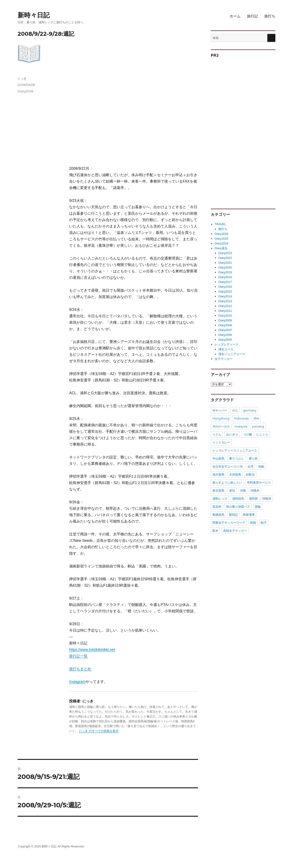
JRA (256, 418)
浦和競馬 (238, 498)
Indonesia (241, 418)
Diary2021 (225, 263)
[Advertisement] (134, 121)
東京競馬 (218, 490)
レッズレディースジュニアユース (235, 450)
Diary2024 (221, 243)
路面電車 (249, 515)
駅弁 (215, 531)
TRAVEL (220, 224)
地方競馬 (218, 474)
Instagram (77, 682)
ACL (235, 410)
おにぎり (232, 434)
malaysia (241, 426)
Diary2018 (225, 277)
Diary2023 (225, 253)
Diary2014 (225, 296)
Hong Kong (221, 418)
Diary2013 (225, 301)
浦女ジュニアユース (232, 354)
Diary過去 (221, 248)
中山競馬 (218, 458)
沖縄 (243, 490)
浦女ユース (226, 349)
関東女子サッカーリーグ (229, 523)
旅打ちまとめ (80, 669)
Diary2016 (225, 287)
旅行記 (252, 16)
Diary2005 (225, 340)
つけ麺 (247, 434)
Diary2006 (225, 335)
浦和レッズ (220, 498)
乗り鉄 (253, 458)
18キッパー (220, 410)
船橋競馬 (218, 515)
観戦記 (234, 515)
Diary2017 (225, 282)
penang (258, 426)
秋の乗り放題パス (238, 507)
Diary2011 (225, 311)
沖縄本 (255, 490)
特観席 (267, 498)
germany (250, 410)
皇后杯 (217, 507)
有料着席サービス (259, 482)
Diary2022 (225, 258)
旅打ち (270, 16)
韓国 (253, 523)
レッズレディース (227, 344)
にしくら (262, 434)
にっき (22, 78)
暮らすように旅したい (227, 482)
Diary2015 (225, 292)
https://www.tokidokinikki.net (92, 650)
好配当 (250, 474)
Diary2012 (225, 306)
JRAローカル (221, 426)
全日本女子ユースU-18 (228, 466)
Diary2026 (221, 234)
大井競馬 (235, 474)
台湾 (250, 466)
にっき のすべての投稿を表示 (99, 731)
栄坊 (232, 490)
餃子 (264, 523)
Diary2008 (25, 91)
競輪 (258, 507)
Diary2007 (225, 330)
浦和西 (253, 498)
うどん (217, 434)
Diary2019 (225, 272)
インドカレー (221, 442)
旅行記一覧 (78, 656)
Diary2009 (225, 320)
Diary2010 (225, 316)
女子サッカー (224, 359)
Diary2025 (221, 239)
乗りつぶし (237, 458)
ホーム (235, 16)
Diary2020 (225, 267)
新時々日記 (34, 15)
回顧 (261, 466)
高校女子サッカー (235, 531)
